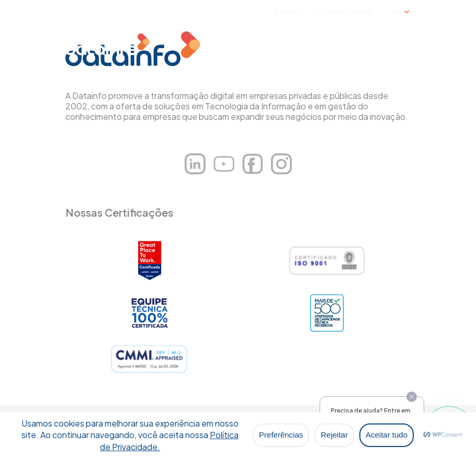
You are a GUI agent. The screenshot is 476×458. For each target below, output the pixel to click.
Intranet (286, 11)
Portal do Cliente (346, 11)
